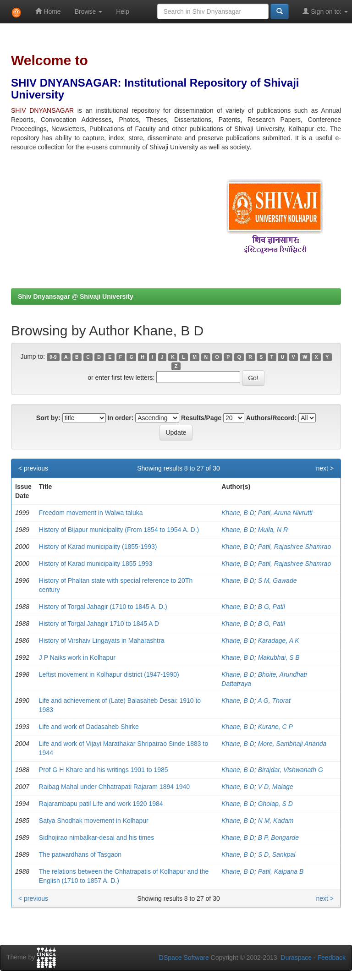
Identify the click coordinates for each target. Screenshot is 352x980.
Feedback (332, 958)
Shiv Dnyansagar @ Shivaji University (76, 296)
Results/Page (201, 418)
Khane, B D (238, 513)
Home (48, 11)
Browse (89, 11)
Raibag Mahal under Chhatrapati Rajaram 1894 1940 (114, 787)
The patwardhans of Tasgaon (80, 854)
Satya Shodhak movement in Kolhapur (94, 821)
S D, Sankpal (277, 854)
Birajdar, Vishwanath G (291, 770)
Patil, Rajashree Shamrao (295, 547)
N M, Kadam (276, 821)
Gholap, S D (275, 804)
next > (325, 468)
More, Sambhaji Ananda (292, 744)
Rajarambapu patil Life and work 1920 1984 (101, 804)
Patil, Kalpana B (281, 871)
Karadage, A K (279, 641)
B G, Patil (272, 607)
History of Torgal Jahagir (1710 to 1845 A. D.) (103, 607)
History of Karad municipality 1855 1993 (96, 564)
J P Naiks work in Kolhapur (77, 657)
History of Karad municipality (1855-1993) (98, 547)
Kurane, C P (275, 727)
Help (123, 11)
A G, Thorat (274, 701)
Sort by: (48, 418)
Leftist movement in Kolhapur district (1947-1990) (109, 674)
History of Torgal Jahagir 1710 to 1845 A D (99, 624)
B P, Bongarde (278, 838)
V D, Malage (276, 787)
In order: (121, 418)
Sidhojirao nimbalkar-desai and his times (96, 838)
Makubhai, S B (279, 657)
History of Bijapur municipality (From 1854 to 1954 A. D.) (119, 530)
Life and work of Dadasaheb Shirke (89, 727)
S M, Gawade (278, 580)
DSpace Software (184, 958)
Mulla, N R (273, 530)
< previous (33, 468)
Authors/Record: (271, 418)
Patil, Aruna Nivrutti (285, 513)
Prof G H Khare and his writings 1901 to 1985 (104, 770)
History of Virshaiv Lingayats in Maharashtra (102, 641)
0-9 (53, 357)
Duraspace (296, 958)
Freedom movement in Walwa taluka (91, 513)
